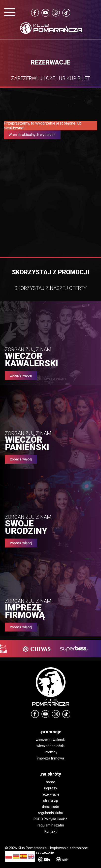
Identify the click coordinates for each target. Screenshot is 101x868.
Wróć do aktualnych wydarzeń (32, 135)
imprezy (51, 788)
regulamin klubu (50, 813)
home (50, 782)
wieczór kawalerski (51, 740)
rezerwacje (50, 794)
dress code (50, 807)
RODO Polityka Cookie (50, 819)
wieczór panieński (50, 746)
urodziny (50, 752)
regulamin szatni (51, 825)
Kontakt (50, 831)
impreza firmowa (50, 758)
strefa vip (51, 801)
